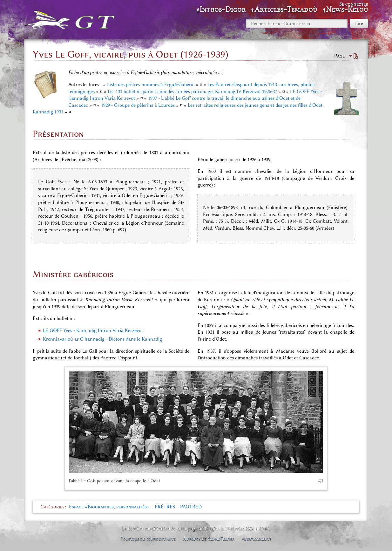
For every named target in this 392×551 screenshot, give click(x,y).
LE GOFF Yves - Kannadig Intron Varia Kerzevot (93, 330)
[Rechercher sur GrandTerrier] (297, 23)
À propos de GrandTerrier (209, 539)
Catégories (52, 507)
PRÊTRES (165, 507)
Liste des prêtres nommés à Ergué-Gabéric (151, 85)
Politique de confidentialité (148, 539)
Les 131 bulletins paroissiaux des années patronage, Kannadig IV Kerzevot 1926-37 (192, 92)
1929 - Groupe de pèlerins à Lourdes (138, 105)
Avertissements (257, 539)
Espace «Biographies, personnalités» (109, 507)
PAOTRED (191, 507)
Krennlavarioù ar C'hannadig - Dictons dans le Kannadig (102, 339)
